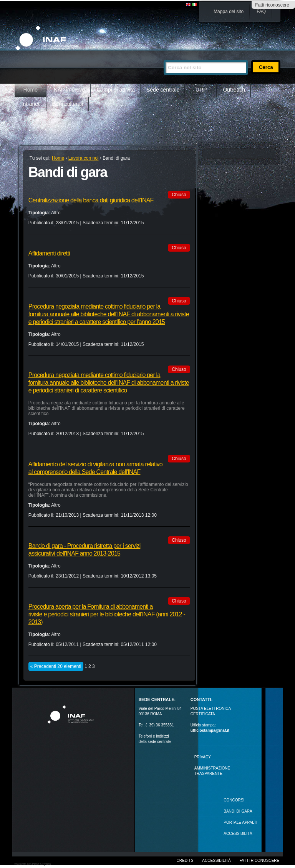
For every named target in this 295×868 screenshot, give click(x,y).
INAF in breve (69, 90)
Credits (185, 860)
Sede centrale (163, 90)
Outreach (234, 90)
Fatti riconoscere (272, 5)
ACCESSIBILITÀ (238, 834)
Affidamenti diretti (49, 253)
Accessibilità (216, 860)
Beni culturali (68, 104)
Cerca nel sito (163, 57)
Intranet (31, 104)
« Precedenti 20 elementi (56, 666)
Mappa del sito (229, 12)
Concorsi (234, 800)
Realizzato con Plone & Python (32, 864)
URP (201, 90)
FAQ (261, 12)
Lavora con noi (84, 158)
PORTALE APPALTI (240, 822)
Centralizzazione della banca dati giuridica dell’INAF (91, 200)
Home (31, 90)
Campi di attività (116, 90)
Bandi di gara (238, 811)
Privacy (203, 757)
